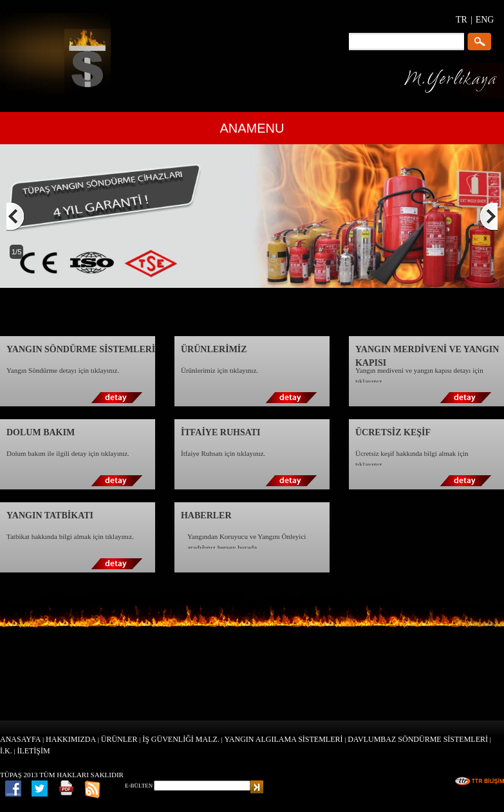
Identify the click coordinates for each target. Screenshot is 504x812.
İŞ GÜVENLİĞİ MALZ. (181, 739)
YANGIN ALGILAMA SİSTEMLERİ (284, 739)
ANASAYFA (20, 739)
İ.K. (6, 751)
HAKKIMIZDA (71, 739)
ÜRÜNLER (119, 739)
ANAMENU (252, 128)
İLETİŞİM (33, 751)
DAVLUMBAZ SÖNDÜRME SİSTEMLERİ (418, 739)
